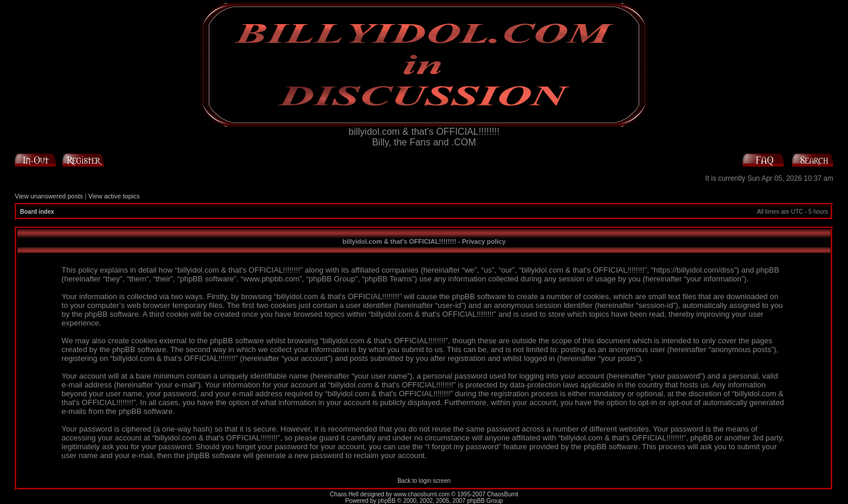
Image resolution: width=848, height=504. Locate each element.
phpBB (387, 501)
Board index (37, 212)
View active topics (114, 196)
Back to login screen (424, 481)
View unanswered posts (49, 196)
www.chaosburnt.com (422, 494)
